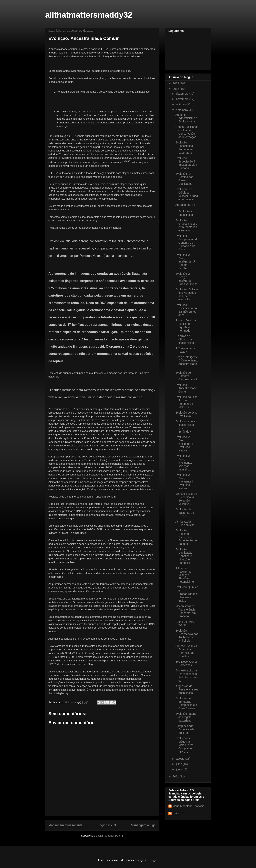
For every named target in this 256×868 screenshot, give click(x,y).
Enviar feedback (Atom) (109, 836)
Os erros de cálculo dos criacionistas (185, 339)
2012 (176, 89)
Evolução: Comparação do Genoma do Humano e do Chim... (187, 243)
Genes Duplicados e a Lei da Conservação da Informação (187, 132)
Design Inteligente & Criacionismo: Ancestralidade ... (187, 362)
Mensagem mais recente (65, 825)
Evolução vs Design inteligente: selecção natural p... (184, 463)
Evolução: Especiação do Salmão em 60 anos (186, 310)
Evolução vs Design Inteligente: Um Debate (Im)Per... (186, 262)
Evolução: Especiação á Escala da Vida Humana (186, 163)
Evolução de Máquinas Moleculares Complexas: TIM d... (184, 745)
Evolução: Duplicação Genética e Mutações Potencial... (184, 556)
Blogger (153, 860)
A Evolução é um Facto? (186, 350)
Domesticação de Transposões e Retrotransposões (186, 675)
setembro (182, 110)
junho (180, 769)
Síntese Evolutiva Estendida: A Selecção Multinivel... (186, 499)
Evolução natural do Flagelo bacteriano (186, 717)
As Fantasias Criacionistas (185, 523)
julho (179, 764)
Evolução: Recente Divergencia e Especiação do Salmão (186, 537)
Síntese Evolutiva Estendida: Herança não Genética (186, 651)
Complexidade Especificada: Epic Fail (185, 729)
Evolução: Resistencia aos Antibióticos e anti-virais (187, 636)
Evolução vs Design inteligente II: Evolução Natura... (185, 444)
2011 (176, 776)
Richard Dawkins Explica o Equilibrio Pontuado (186, 325)
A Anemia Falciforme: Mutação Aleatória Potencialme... (186, 575)
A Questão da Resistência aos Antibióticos (187, 689)
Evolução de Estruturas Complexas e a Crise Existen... (186, 703)
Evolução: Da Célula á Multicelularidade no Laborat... (187, 194)
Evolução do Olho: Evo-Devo (187, 414)
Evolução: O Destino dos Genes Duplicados (184, 179)
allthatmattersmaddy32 (89, 15)
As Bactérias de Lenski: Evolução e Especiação (185, 210)
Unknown (178, 813)
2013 (176, 83)
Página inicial (107, 825)
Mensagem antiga (143, 825)
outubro (181, 104)
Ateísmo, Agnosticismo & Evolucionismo (186, 118)
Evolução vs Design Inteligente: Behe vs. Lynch (186, 279)
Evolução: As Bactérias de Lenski (185, 513)
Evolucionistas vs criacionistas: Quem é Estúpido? (186, 426)
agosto (181, 759)
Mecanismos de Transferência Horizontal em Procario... (185, 611)
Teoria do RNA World (184, 623)
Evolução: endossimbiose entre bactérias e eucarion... (186, 225)
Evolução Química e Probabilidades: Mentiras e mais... (187, 594)
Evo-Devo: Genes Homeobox (186, 663)
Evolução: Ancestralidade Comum (186, 388)
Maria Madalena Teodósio (188, 806)
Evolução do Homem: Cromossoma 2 (186, 376)
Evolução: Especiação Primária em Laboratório (184, 147)
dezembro (183, 94)
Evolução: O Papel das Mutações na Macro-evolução (187, 294)
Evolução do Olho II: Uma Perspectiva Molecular (186, 402)
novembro (183, 99)
